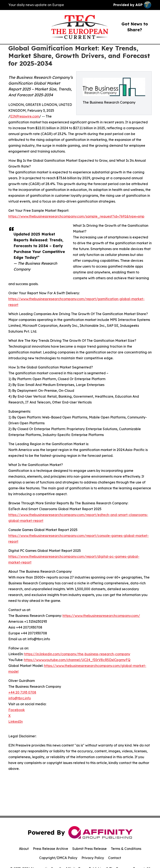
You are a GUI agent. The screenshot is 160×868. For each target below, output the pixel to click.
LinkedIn (16, 721)
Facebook (17, 710)
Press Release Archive (51, 849)
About (24, 849)
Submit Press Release (89, 849)
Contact (115, 858)
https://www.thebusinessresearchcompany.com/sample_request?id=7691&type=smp (76, 216)
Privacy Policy (93, 858)
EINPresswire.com (25, 116)
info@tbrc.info (20, 698)
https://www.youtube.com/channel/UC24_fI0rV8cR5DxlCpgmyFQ (77, 660)
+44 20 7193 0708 (22, 692)
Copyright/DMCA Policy (58, 858)
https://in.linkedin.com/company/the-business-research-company (77, 654)
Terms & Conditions (126, 849)
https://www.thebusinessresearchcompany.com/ (101, 616)
